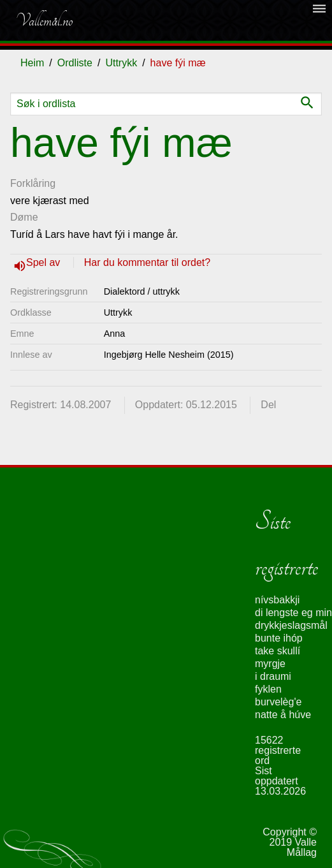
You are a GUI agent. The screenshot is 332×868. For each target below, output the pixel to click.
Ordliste (75, 63)
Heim (32, 63)
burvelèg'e (278, 702)
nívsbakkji (277, 600)
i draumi (273, 676)
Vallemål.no (44, 20)
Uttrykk (121, 63)
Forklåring (33, 183)
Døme (24, 217)
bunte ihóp (279, 638)
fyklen (268, 689)
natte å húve (283, 715)
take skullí (278, 651)
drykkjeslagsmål (291, 625)
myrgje (270, 664)
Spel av (45, 262)
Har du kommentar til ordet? (147, 262)
